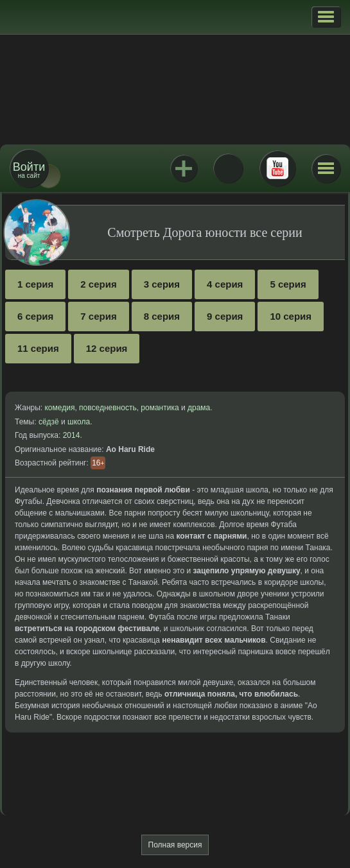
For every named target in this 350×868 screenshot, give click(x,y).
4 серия (225, 284)
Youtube (277, 168)
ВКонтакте (228, 168)
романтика (160, 408)
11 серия (38, 348)
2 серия (98, 284)
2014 (72, 435)
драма (199, 408)
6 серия (35, 316)
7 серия (98, 316)
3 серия (162, 284)
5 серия (288, 284)
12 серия (107, 348)
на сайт (29, 170)
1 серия (35, 284)
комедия (59, 408)
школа (79, 422)
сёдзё (49, 422)
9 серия (225, 316)
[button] (326, 17)
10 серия (291, 316)
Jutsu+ (184, 168)
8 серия (162, 316)
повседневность (108, 408)
